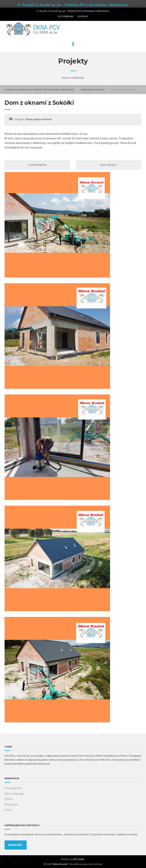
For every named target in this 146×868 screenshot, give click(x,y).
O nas (8, 810)
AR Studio (79, 859)
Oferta (9, 799)
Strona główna (13, 788)
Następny (109, 165)
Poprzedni (37, 165)
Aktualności (11, 804)
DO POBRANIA (66, 16)
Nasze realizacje (14, 794)
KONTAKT (83, 16)
